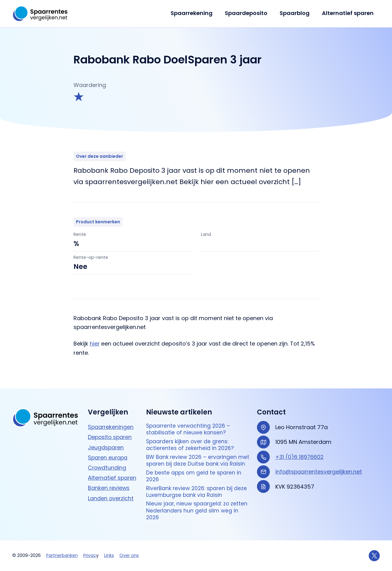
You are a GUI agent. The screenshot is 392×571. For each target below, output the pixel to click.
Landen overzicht (111, 486)
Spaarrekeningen (111, 415)
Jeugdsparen (106, 435)
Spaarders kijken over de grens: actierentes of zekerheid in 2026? (191, 434)
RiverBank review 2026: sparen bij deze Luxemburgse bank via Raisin (199, 490)
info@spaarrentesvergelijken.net (319, 460)
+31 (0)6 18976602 (300, 445)
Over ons (129, 556)
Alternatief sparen (348, 13)
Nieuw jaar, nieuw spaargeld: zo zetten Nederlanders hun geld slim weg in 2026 (198, 510)
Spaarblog (296, 13)
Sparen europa (108, 446)
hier (95, 344)
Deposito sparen (111, 425)
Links (109, 556)
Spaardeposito (249, 13)
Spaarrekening (196, 13)
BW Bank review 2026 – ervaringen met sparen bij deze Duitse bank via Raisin (195, 454)
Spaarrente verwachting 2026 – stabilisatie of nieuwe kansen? (189, 418)
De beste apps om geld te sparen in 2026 (195, 474)
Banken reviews (109, 476)
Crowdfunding (107, 456)
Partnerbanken (62, 556)
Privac (90, 556)
